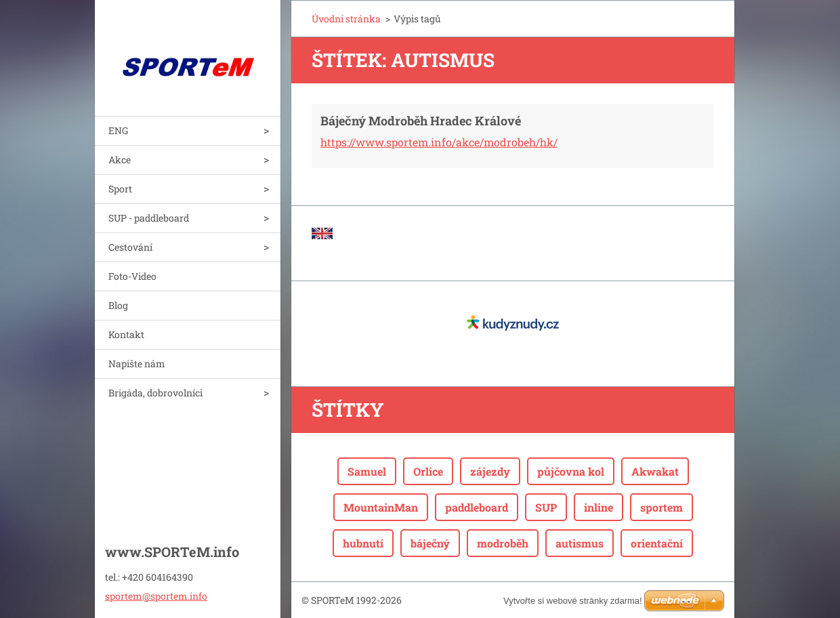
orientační (657, 543)
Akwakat (655, 471)
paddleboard (477, 507)
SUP (546, 507)
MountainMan (381, 507)
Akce (120, 160)
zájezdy (490, 471)
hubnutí (363, 543)
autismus (580, 543)
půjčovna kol (571, 471)
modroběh (503, 543)
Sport (120, 189)
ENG (118, 130)
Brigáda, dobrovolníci (155, 393)
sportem (661, 507)
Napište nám (137, 364)
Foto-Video (132, 276)
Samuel (367, 471)
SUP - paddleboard (149, 218)
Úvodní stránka (346, 19)
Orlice (428, 471)
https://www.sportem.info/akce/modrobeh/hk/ (439, 142)
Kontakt (126, 334)
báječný (430, 543)
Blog (118, 305)
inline (598, 507)
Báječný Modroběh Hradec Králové (421, 121)
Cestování (130, 247)
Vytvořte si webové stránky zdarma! (573, 601)
